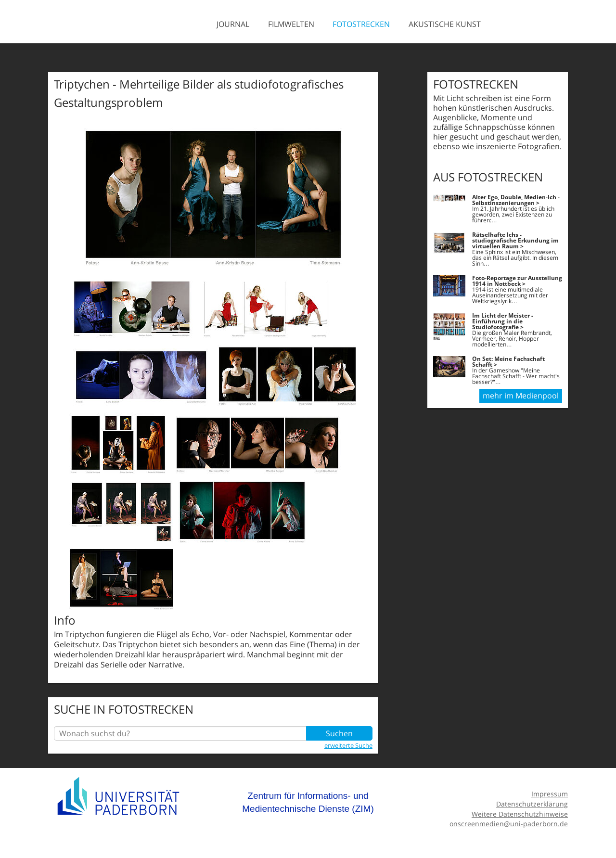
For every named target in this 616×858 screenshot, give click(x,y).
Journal (233, 24)
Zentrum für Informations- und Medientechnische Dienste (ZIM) (308, 802)
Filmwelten (291, 24)
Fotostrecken (361, 24)
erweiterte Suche (348, 745)
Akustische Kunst (445, 24)
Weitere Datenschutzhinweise (520, 814)
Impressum (550, 794)
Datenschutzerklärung (532, 804)
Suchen (339, 733)
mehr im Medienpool (521, 396)
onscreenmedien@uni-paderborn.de (509, 824)
